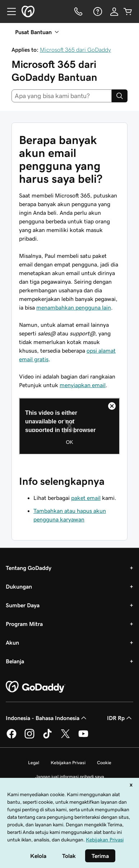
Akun (12, 642)
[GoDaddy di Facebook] (11, 737)
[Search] (120, 96)
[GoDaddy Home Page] (36, 687)
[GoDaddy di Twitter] (65, 737)
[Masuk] (114, 11)
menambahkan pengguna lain (74, 307)
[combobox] (62, 96)
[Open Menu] (9, 11)
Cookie (104, 763)
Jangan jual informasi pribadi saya (70, 777)
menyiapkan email (83, 385)
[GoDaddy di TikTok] (47, 737)
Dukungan (19, 586)
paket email (86, 498)
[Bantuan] (97, 11)
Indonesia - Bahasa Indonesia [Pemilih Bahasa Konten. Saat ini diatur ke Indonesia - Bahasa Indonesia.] (47, 718)
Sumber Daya (23, 605)
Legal (34, 763)
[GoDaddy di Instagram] (29, 737)
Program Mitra (24, 624)
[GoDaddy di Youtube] (83, 737)
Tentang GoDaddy (29, 568)
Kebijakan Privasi (68, 763)
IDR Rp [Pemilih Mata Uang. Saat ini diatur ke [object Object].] (120, 718)
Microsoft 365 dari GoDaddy (75, 50)
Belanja (15, 661)
